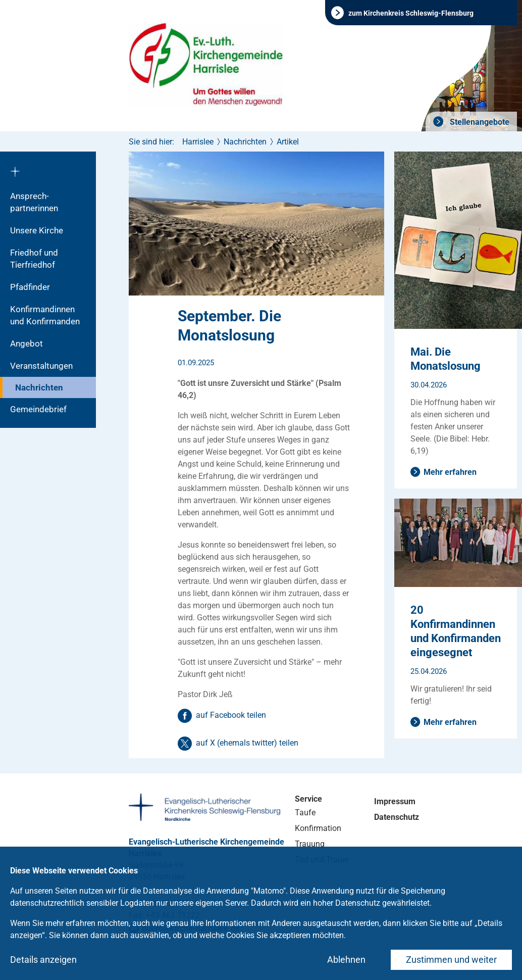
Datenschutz (397, 817)
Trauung (310, 844)
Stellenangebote (479, 122)
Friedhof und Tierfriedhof (34, 259)
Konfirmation (318, 828)
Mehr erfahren (450, 472)
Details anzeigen (43, 960)
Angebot (27, 344)
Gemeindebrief (38, 409)
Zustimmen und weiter (451, 960)
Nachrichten (39, 387)
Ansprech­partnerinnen (34, 202)
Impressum (395, 801)
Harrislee (198, 142)
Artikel (288, 142)
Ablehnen (346, 960)
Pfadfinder (30, 287)
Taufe (305, 813)
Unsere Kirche (37, 230)
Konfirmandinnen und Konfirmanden (45, 315)
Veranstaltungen (41, 366)
